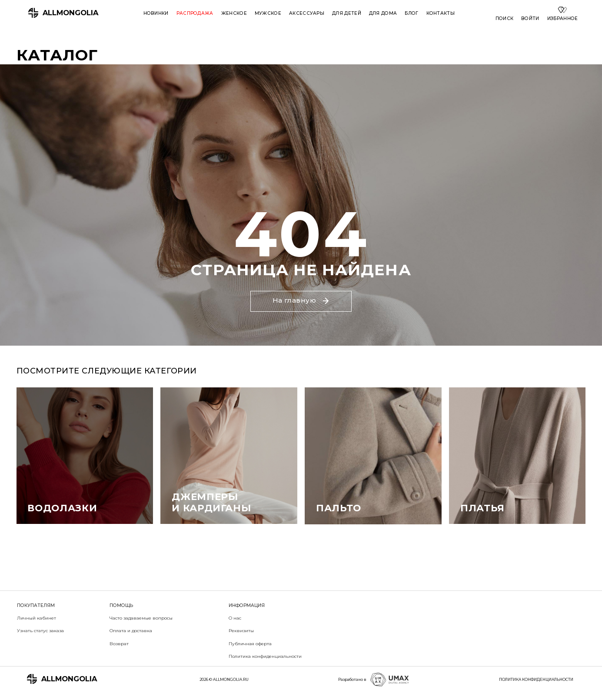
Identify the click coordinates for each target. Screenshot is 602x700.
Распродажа (195, 13)
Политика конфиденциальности (265, 656)
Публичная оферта (250, 644)
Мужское (268, 13)
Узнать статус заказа (40, 631)
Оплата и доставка (131, 631)
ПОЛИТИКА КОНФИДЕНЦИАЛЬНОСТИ (536, 680)
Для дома (383, 13)
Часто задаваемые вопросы (141, 618)
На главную (301, 300)
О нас (235, 618)
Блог (411, 13)
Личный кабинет (37, 618)
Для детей (347, 13)
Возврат (119, 644)
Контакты (441, 13)
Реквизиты (241, 631)
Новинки (156, 13)
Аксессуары (307, 13)
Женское (234, 13)
